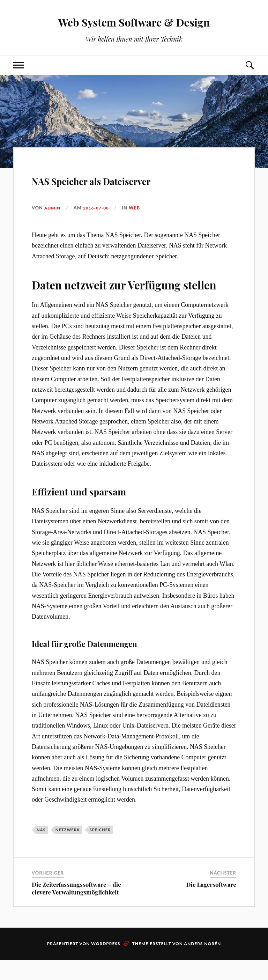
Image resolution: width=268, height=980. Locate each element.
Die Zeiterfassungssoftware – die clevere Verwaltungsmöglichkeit (76, 908)
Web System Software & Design (134, 21)
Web (137, 228)
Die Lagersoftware (211, 905)
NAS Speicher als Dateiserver (92, 189)
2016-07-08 (98, 228)
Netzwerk (68, 850)
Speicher (100, 850)
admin (53, 228)
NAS (41, 850)
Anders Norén (203, 964)
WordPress (106, 964)
